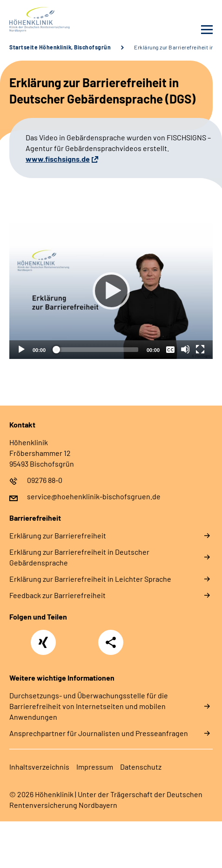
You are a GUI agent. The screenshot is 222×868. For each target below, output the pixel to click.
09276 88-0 (45, 480)
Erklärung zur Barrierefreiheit (58, 535)
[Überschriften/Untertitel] (170, 349)
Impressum (95, 767)
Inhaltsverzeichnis (39, 767)
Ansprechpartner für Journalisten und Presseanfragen (99, 733)
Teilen (111, 642)
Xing (43, 637)
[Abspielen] (111, 291)
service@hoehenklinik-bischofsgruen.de (94, 496)
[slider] (96, 350)
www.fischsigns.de (58, 159)
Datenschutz (141, 767)
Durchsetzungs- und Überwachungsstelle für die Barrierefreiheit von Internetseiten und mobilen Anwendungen (89, 706)
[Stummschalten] (185, 349)
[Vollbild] (200, 349)
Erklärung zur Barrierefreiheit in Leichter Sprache (90, 579)
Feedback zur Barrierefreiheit (57, 595)
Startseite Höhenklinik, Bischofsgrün (60, 47)
